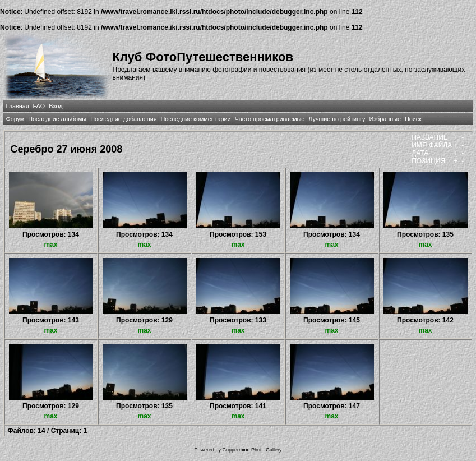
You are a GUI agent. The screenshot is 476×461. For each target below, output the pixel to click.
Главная (18, 106)
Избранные (385, 119)
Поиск (413, 119)
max (50, 245)
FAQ (39, 106)
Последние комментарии (196, 119)
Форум (15, 119)
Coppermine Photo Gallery (252, 450)
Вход (56, 106)
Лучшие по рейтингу (337, 119)
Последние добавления (123, 119)
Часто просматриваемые (270, 119)
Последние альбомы (57, 119)
